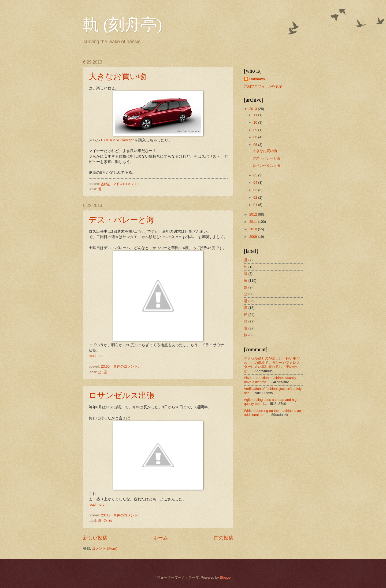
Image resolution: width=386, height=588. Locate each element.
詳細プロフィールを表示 (263, 86)
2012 (254, 214)
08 (256, 137)
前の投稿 (224, 538)
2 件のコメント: (127, 184)
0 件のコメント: (127, 366)
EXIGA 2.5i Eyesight (117, 140)
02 (256, 197)
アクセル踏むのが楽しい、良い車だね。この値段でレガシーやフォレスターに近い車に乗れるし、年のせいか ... (272, 365)
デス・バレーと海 (122, 220)
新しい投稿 (95, 538)
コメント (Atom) (105, 548)
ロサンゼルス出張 (122, 395)
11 (256, 115)
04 (256, 182)
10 (256, 122)
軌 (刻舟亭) (123, 25)
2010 (254, 229)
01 (256, 205)
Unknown (257, 79)
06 (256, 145)
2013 (254, 109)
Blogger (226, 577)
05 (256, 175)
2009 (254, 237)
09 (256, 130)
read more (97, 356)
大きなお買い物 (117, 76)
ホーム (161, 538)
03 (256, 190)
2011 (254, 222)
